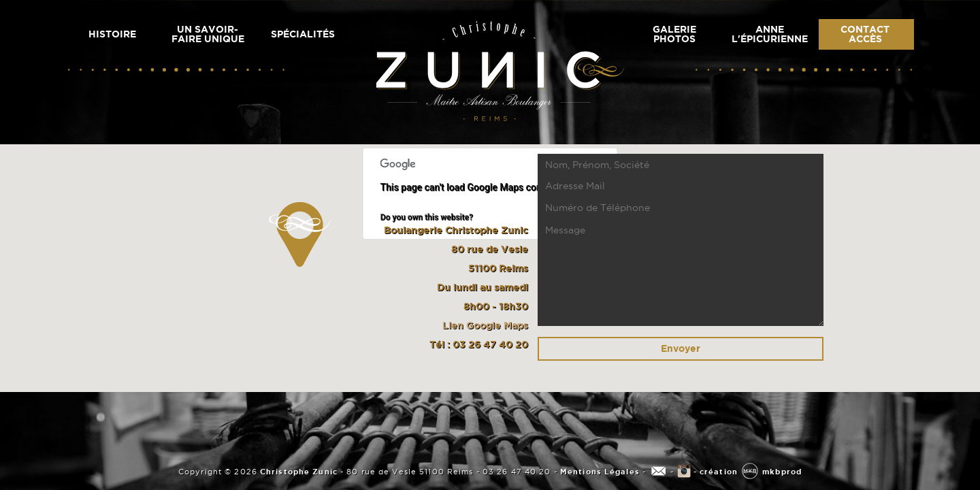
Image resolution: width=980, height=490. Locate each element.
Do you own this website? (427, 217)
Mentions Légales (600, 472)
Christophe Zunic (297, 472)
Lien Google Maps (485, 325)
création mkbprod (751, 472)
